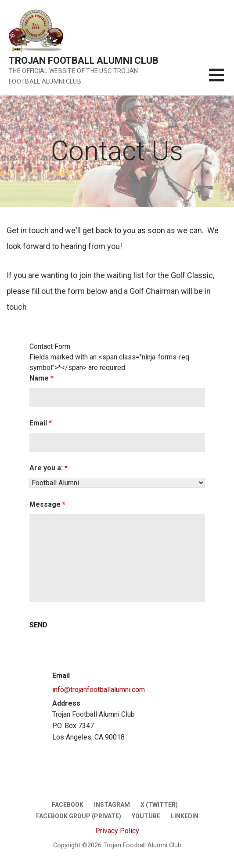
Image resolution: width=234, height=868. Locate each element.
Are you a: (49, 468)
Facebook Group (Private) (79, 816)
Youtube (146, 816)
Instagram (112, 805)
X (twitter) (159, 805)
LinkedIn (185, 816)
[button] (221, 80)
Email (41, 423)
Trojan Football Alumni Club (84, 60)
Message (47, 504)
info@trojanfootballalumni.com (99, 690)
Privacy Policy (117, 831)
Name (41, 378)
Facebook (68, 805)
